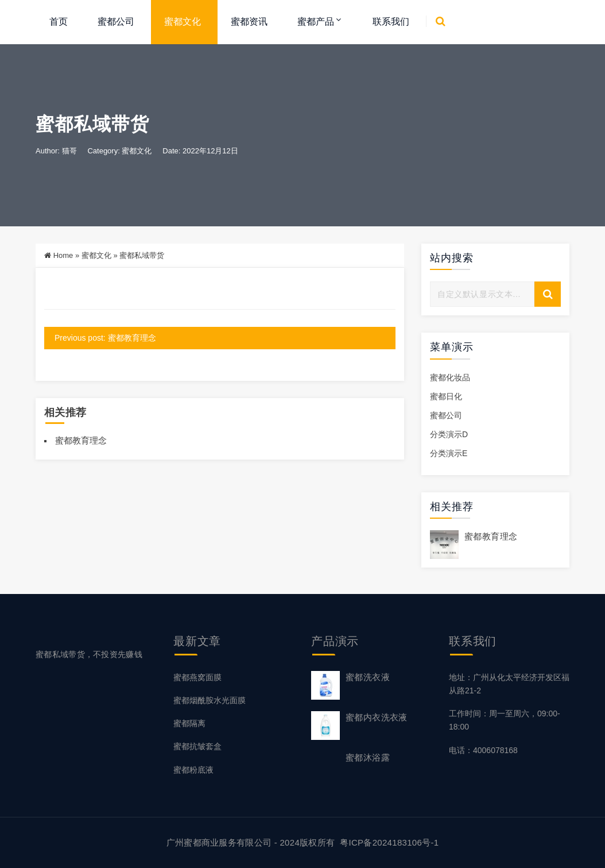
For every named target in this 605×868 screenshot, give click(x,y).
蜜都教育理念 (81, 440)
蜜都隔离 (189, 723)
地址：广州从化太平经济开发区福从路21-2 (509, 684)
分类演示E (449, 453)
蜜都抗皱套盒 (197, 746)
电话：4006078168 (483, 750)
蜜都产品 (316, 22)
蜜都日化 (446, 396)
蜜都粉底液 (193, 770)
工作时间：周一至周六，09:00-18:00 (505, 720)
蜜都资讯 (249, 22)
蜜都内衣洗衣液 (377, 717)
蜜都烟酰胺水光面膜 (210, 700)
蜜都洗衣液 (368, 677)
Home (63, 255)
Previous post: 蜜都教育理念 (105, 338)
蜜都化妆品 (450, 377)
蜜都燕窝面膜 (197, 677)
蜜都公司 (116, 22)
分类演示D (449, 434)
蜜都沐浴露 (368, 757)
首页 (59, 22)
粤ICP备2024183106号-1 (389, 842)
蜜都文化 (183, 22)
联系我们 (391, 22)
